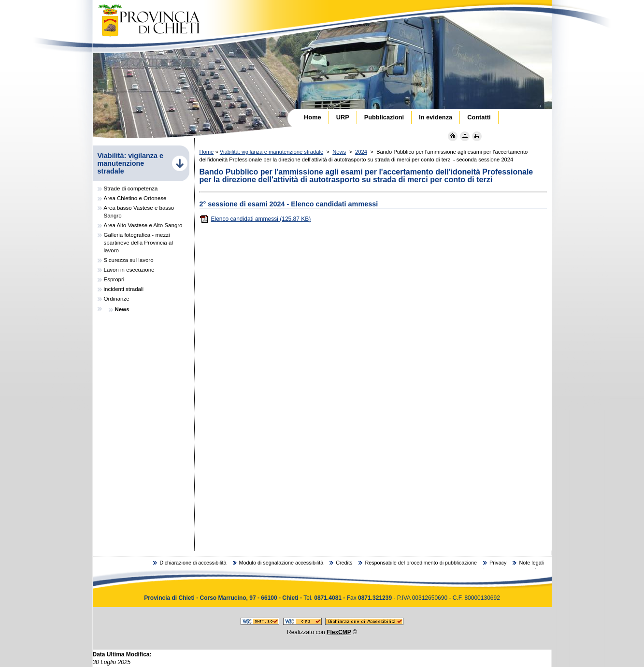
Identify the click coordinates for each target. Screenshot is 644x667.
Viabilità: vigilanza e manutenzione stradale (272, 152)
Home (207, 152)
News (339, 152)
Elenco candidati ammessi (255, 219)
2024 (361, 152)
